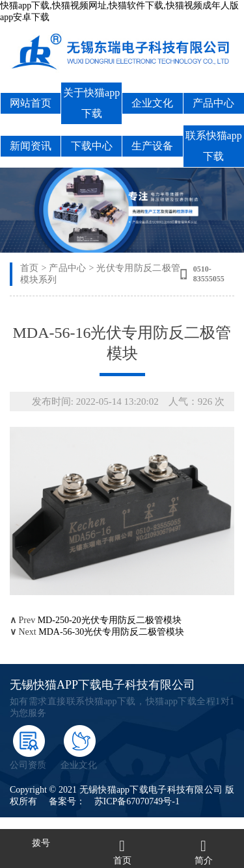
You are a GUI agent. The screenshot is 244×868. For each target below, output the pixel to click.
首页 (30, 268)
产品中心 (213, 103)
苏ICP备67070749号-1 (137, 801)
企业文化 (152, 103)
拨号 (41, 843)
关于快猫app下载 (91, 103)
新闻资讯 (31, 146)
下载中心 (92, 146)
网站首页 (31, 103)
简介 (204, 861)
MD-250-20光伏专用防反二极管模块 (110, 620)
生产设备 (152, 146)
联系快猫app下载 (214, 146)
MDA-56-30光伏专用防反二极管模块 (111, 632)
